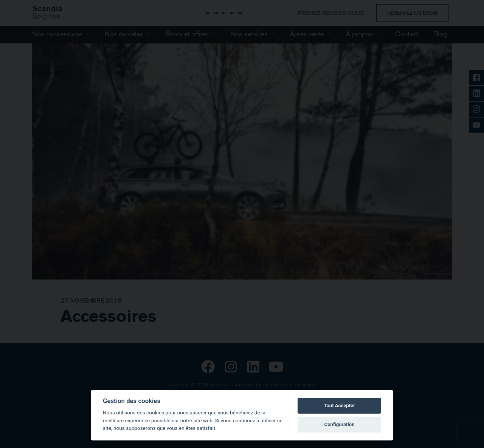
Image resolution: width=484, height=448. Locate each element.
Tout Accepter (339, 406)
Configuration (340, 424)
